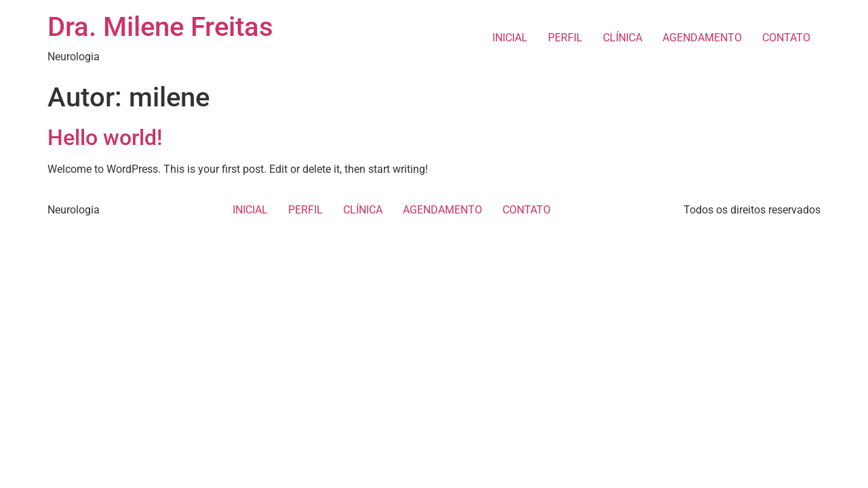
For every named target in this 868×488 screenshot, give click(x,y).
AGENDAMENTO (702, 38)
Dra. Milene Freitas (160, 27)
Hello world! (105, 138)
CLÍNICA (623, 38)
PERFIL (565, 38)
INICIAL (510, 38)
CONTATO (786, 38)
